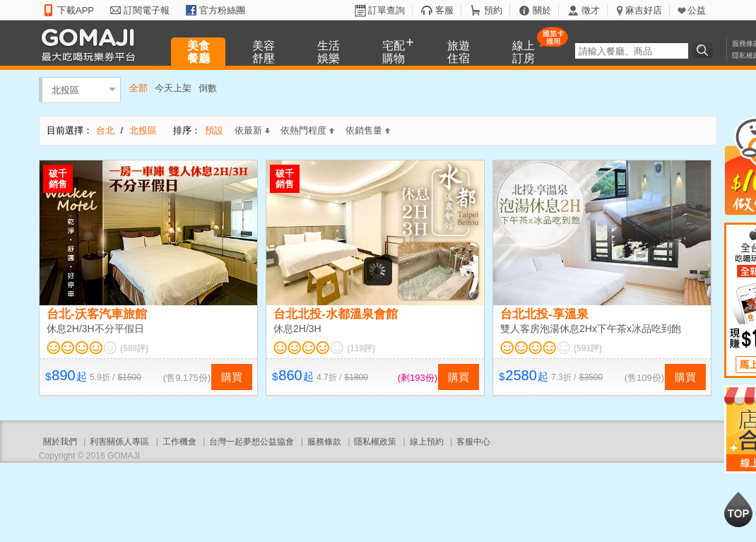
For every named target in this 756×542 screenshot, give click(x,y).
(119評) (361, 348)
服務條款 (324, 442)
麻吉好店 (644, 10)
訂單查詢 (386, 10)
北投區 (65, 89)
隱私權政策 (375, 442)
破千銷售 (58, 179)
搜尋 (704, 50)
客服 (444, 10)
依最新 (252, 130)
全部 (138, 88)
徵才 (591, 10)
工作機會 (179, 442)
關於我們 (60, 442)
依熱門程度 (307, 130)
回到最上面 (738, 509)
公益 (697, 10)
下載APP (76, 10)
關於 (542, 10)
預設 (214, 130)
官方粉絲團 (222, 10)
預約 (493, 10)
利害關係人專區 (119, 442)
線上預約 (427, 442)
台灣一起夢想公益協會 (252, 442)
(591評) (588, 348)
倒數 (208, 88)
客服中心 (473, 442)
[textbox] (632, 51)
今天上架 (173, 88)
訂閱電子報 (147, 10)
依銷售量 (368, 130)
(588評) (134, 348)
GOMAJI (92, 44)
